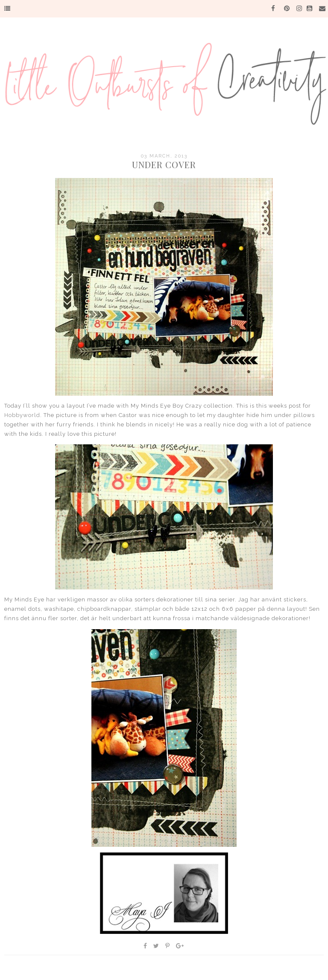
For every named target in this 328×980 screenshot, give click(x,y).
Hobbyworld (22, 415)
